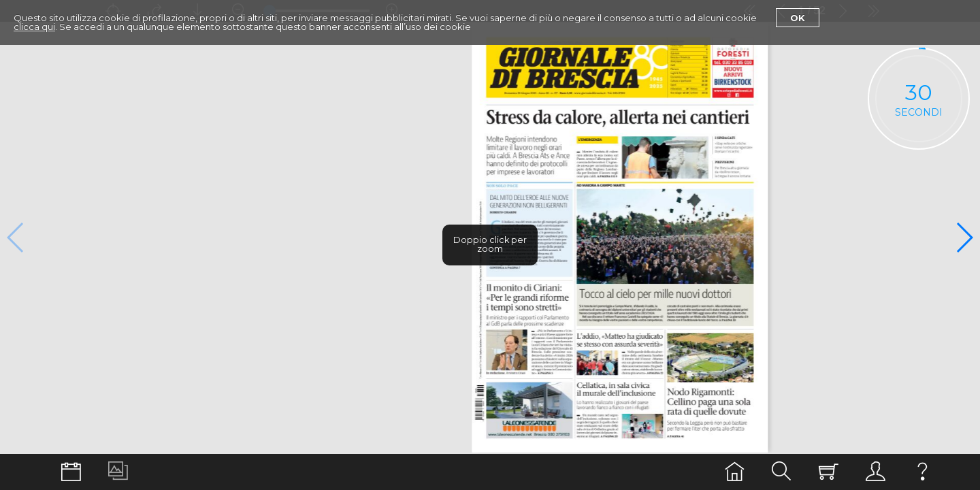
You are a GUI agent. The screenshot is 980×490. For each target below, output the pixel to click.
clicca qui (34, 27)
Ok (798, 18)
